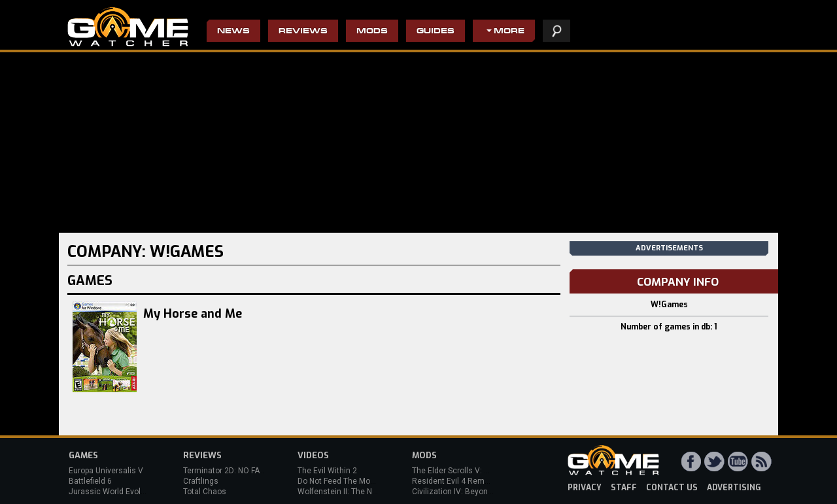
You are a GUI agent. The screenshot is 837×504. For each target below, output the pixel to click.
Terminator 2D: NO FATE (226, 471)
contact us (672, 488)
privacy (585, 488)
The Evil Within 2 (327, 471)
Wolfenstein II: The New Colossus (358, 492)
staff (624, 488)
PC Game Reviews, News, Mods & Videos (128, 27)
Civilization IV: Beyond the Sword (471, 492)
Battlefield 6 (90, 481)
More (509, 32)
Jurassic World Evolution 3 (117, 492)
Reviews (303, 32)
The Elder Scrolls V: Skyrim (460, 471)
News (233, 32)
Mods (372, 32)
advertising (734, 488)
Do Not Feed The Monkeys (345, 481)
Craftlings (201, 481)
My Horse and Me (193, 314)
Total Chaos (205, 492)
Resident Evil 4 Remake (455, 481)
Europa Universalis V (106, 471)
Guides (436, 32)
